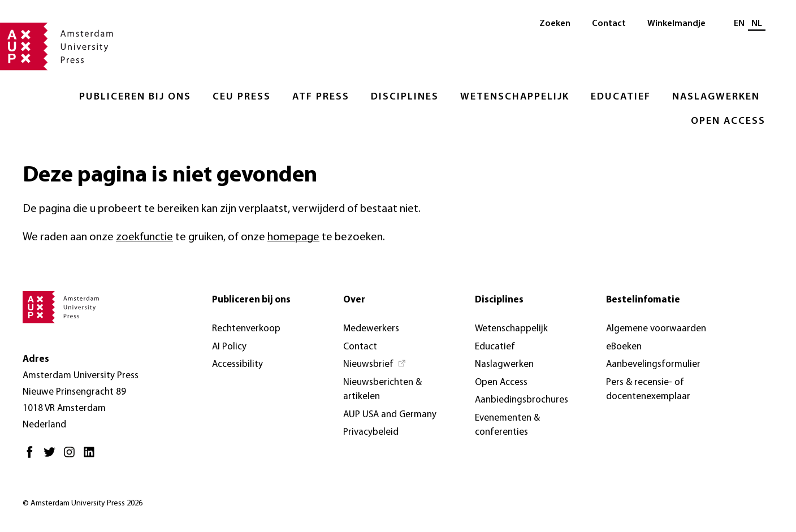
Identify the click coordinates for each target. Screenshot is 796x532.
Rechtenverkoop (246, 329)
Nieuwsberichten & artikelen (382, 390)
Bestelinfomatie (643, 300)
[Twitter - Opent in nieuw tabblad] (52, 457)
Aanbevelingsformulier (653, 364)
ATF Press (321, 97)
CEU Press (242, 97)
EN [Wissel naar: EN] (739, 24)
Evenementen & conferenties (507, 425)
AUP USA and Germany (390, 415)
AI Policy (229, 347)
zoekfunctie (144, 237)
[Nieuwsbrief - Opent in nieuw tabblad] (375, 365)
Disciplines (405, 97)
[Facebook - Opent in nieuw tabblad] (33, 457)
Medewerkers (371, 329)
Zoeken (555, 24)
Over (354, 300)
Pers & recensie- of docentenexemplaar (648, 390)
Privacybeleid (371, 432)
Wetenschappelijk (515, 97)
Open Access (728, 121)
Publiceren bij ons (135, 97)
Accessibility (237, 364)
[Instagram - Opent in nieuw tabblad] (72, 457)
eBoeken (624, 347)
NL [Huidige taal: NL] (757, 24)
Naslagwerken (716, 97)
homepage (293, 237)
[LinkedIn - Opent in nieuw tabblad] (92, 457)
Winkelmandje (676, 24)
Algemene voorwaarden (656, 329)
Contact (609, 24)
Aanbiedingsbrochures (522, 400)
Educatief (621, 97)
